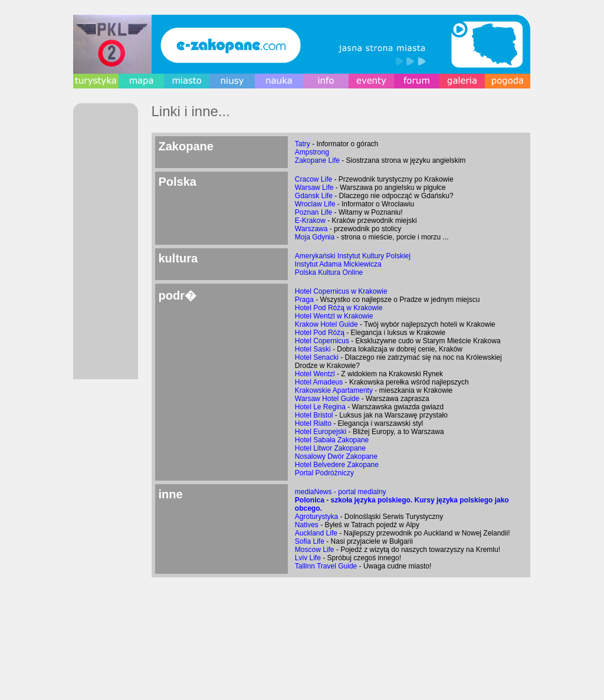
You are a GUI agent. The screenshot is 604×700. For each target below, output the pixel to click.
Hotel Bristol (314, 415)
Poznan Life (314, 212)
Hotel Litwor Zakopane (330, 448)
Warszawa (311, 229)
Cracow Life (314, 179)
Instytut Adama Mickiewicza (338, 264)
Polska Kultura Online (329, 272)
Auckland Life (316, 533)
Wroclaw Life (315, 204)
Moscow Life (315, 550)
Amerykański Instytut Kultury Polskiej (353, 256)
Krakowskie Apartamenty (334, 390)
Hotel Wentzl (315, 374)
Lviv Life (308, 558)
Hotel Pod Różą (320, 333)
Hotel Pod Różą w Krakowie (339, 308)
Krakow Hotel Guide (326, 324)
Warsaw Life (314, 188)
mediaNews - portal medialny (341, 492)
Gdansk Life (314, 196)
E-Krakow (310, 221)
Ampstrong (312, 152)
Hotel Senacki (317, 357)
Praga (304, 300)
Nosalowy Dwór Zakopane (336, 456)
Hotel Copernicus (322, 341)
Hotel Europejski (321, 432)
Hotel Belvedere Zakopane (337, 465)
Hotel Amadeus (319, 382)
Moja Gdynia (315, 237)
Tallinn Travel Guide (326, 566)
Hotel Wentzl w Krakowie (334, 316)
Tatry (303, 144)
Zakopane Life (317, 160)
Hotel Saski (313, 349)
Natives (307, 525)
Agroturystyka (316, 517)
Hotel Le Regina (320, 407)
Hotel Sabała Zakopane (332, 440)
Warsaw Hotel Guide (327, 399)
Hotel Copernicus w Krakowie (341, 291)
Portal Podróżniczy (324, 473)
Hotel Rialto (313, 423)
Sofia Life (310, 541)
